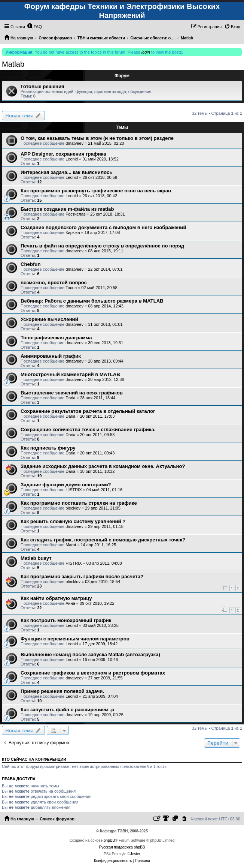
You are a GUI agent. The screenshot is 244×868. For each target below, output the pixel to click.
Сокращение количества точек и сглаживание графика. (88, 430)
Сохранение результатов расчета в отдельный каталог (88, 411)
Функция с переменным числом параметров (75, 639)
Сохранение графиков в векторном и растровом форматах (93, 673)
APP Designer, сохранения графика (63, 154)
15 (39, 200)
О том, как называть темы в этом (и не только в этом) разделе (97, 138)
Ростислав (76, 214)
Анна (70, 603)
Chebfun (30, 264)
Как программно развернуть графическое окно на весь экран (96, 191)
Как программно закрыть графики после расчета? (82, 576)
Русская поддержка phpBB (122, 847)
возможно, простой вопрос (54, 283)
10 (39, 701)
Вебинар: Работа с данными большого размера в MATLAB (92, 301)
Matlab (13, 64)
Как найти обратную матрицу (56, 598)
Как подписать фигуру (48, 448)
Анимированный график (51, 356)
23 (39, 586)
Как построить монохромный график (66, 620)
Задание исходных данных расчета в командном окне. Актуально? (103, 466)
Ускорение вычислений (49, 319)
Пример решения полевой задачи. (62, 691)
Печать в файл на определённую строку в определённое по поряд (102, 246)
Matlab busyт (36, 558)
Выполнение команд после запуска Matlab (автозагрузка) (90, 654)
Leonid (72, 159)
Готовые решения (42, 86)
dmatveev (74, 143)
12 (39, 182)
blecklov (73, 508)
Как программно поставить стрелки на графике (79, 503)
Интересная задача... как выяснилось (66, 172)
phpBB (109, 840)
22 (39, 608)
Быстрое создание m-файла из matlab (67, 209)
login (146, 52)
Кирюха (73, 232)
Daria (70, 398)
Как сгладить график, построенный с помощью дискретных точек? (103, 540)
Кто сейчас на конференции (34, 759)
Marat (71, 545)
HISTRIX (74, 490)
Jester (135, 854)
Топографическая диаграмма (56, 338)
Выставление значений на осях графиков (72, 393)
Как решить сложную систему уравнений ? (73, 521)
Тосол (71, 288)
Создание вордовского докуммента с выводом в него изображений (103, 227)
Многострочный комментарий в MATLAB (70, 374)
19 (39, 476)
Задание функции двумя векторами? (66, 485)
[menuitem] (34, 27)
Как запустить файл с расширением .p (67, 710)
